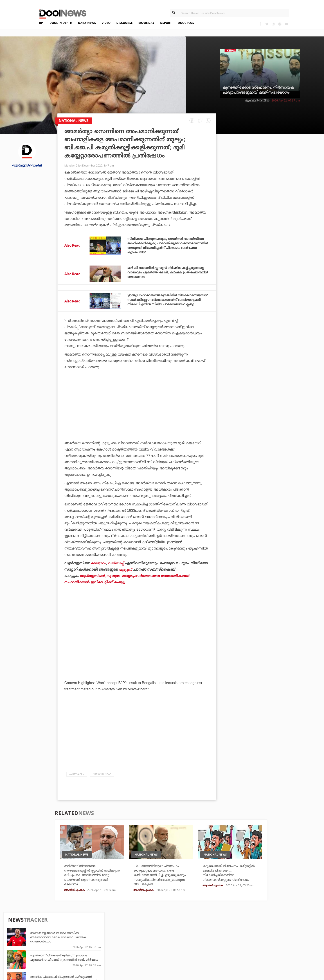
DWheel (89, 940)
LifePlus (140, 940)
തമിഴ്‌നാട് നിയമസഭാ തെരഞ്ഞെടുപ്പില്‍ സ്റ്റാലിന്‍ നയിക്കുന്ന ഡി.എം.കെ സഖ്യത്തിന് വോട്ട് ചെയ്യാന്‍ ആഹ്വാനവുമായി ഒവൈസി (88, 882)
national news (102, 780)
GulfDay (140, 952)
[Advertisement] (137, 424)
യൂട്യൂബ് (126, 576)
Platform (192, 934)
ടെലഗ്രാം (99, 569)
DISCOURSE (124, 23)
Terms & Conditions (48, 947)
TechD (88, 934)
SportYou (142, 946)
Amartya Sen (77, 780)
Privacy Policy (44, 941)
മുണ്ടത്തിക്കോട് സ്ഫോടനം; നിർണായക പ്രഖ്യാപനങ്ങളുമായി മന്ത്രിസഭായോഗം (259, 90)
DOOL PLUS (186, 23)
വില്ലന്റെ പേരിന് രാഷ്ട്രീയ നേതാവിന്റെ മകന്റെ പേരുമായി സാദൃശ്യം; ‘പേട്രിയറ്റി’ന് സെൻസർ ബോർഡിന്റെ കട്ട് (279, 326)
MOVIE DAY (146, 23)
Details (89, 952)
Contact (38, 953)
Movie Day (192, 940)
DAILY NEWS (87, 23)
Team (35, 935)
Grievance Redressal (49, 959)
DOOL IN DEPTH (61, 23)
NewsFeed (192, 946)
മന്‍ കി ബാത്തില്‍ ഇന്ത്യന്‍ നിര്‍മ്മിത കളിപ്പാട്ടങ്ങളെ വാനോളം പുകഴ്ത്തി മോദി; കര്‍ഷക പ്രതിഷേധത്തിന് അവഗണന (164, 277)
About (36, 929)
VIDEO (106, 23)
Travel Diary (144, 934)
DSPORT (166, 23)
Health (89, 946)
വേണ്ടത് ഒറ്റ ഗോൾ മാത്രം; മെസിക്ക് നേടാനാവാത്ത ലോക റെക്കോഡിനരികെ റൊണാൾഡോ (274, 164)
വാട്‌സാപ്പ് (117, 569)
